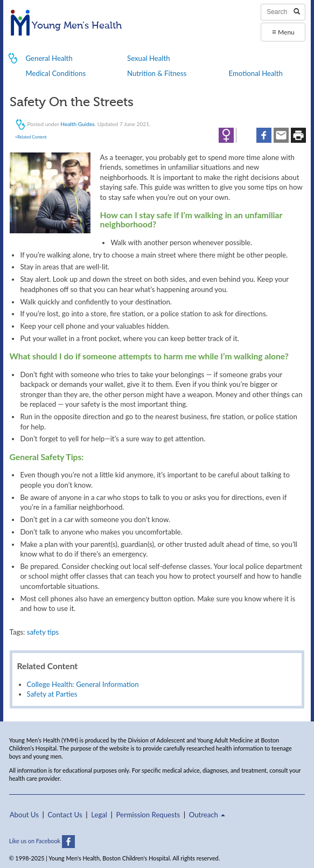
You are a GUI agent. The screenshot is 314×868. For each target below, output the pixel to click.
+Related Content (31, 137)
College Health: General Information (83, 684)
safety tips (43, 632)
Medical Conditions (56, 73)
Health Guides (77, 123)
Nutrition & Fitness (157, 73)
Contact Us (65, 815)
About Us (24, 815)
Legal (99, 815)
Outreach (207, 815)
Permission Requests (148, 815)
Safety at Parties (52, 694)
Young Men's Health (67, 26)
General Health (49, 58)
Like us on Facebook (42, 841)
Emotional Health (256, 73)
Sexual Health (149, 58)
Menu (283, 32)
